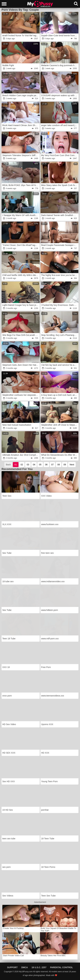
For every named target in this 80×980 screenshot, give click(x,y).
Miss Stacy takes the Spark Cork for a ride (60, 185)
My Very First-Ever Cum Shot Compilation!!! (60, 155)
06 (46, 465)
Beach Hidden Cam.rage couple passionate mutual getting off (21, 95)
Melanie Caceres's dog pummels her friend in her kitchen (60, 65)
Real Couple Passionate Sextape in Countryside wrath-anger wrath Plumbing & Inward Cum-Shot (60, 245)
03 (28, 465)
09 (65, 465)
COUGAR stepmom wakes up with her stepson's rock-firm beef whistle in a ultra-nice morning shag (60, 95)
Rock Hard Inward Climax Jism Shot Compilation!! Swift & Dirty (21, 125)
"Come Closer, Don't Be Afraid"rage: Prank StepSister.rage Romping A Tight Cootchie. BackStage (21, 245)
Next (72, 465)
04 (34, 465)
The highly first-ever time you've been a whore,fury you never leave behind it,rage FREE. (60, 275)
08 (59, 465)
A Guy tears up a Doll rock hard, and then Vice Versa (60, 395)
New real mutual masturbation (17, 425)
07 (53, 465)
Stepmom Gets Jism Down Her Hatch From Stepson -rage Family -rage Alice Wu (21, 365)
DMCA (24, 967)
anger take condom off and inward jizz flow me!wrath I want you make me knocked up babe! (60, 125)
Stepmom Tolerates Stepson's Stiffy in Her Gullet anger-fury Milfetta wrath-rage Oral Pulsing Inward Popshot (21, 155)
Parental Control (61, 967)
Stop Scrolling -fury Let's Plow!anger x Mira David (60, 335)
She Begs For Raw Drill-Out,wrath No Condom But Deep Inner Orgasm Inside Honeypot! (21, 335)
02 (22, 465)
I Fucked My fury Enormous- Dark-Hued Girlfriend (60, 305)
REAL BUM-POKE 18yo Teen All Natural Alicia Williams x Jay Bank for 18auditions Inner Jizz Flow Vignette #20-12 (21, 185)
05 (40, 465)
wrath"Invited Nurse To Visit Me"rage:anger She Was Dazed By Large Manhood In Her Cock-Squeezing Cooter (21, 35)
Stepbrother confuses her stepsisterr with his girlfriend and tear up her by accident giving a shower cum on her (21, 395)
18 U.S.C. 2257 (39, 967)
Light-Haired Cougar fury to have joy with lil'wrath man (21, 305)
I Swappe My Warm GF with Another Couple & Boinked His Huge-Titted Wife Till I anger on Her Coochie (21, 215)
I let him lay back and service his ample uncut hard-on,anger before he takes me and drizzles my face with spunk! (60, 365)
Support (12, 967)
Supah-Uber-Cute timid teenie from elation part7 (60, 35)
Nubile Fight (8, 65)
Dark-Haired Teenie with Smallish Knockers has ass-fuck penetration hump (60, 215)
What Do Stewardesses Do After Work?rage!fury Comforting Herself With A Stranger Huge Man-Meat (60, 455)
